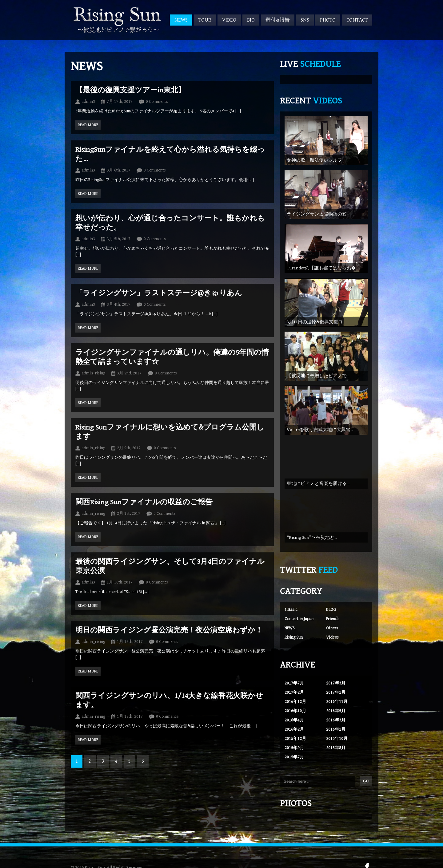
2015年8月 (336, 743)
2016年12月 (295, 697)
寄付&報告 (278, 20)
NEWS (181, 20)
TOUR (205, 20)
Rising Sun (294, 633)
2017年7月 (294, 679)
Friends (333, 614)
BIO (251, 20)
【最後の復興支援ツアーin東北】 (130, 90)
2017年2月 (294, 688)
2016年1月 (336, 725)
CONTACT (357, 20)
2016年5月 (336, 706)
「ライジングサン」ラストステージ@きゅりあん (159, 293)
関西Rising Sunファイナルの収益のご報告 (144, 502)
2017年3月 (336, 679)
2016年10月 (295, 706)
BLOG (331, 605)
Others (332, 624)
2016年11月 (337, 697)
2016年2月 (294, 725)
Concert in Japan (299, 614)
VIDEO (229, 20)
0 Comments (157, 102)
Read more (88, 125)
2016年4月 (294, 716)
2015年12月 (295, 734)
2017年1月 (336, 688)
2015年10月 (337, 734)
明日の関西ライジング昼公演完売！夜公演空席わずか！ (169, 630)
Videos (332, 633)
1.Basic (291, 605)
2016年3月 (336, 716)
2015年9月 (294, 743)
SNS (305, 20)
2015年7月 (294, 753)
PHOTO (328, 20)
